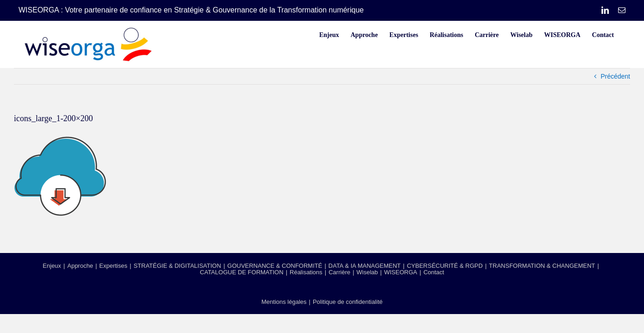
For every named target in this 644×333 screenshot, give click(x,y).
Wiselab (367, 272)
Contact (434, 272)
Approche (80, 266)
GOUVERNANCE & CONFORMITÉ (275, 266)
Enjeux (52, 266)
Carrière (339, 272)
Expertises (114, 266)
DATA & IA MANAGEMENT (365, 266)
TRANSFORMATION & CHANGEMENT (542, 266)
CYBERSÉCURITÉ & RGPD (445, 266)
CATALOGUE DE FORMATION (242, 272)
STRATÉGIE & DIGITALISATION (177, 266)
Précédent (615, 76)
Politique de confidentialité (348, 302)
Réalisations (306, 272)
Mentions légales (284, 302)
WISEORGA (401, 272)
